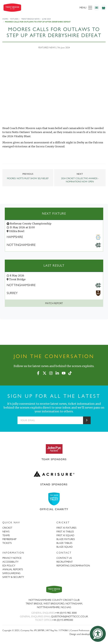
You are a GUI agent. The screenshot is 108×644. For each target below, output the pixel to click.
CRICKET (7, 528)
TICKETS (7, 543)
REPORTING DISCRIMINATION (73, 566)
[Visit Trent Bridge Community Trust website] (54, 499)
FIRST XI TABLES (65, 532)
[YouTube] (64, 372)
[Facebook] (38, 372)
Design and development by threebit (88, 634)
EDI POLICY (9, 566)
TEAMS (6, 535)
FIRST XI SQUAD (65, 535)
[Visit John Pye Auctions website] (54, 449)
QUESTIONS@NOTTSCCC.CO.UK (70, 616)
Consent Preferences (80, 630)
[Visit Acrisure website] (54, 474)
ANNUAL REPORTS (13, 569)
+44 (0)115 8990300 (63, 620)
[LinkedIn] (57, 372)
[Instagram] (51, 372)
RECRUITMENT (65, 562)
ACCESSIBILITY (10, 562)
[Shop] (104, 8)
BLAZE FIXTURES (66, 539)
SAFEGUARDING (11, 573)
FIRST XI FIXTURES (66, 528)
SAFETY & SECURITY (13, 577)
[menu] (70, 8)
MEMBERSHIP (9, 539)
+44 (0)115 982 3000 (66, 613)
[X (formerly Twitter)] (45, 372)
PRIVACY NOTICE (12, 558)
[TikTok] (70, 372)
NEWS (6, 532)
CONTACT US (64, 558)
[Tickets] (97, 8)
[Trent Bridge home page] (54, 590)
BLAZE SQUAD (65, 547)
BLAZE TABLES (64, 543)
